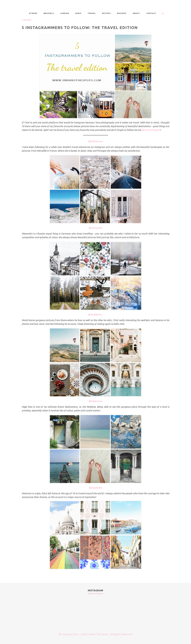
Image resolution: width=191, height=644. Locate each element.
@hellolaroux (96, 141)
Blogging (28, 20)
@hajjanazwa (95, 401)
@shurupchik (96, 228)
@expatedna (96, 488)
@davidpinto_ (95, 314)
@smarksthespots (151, 130)
